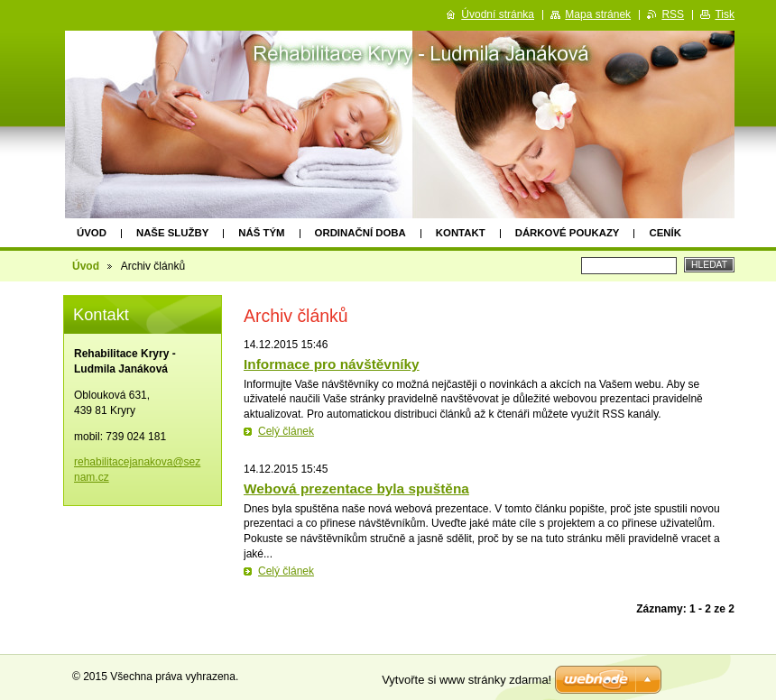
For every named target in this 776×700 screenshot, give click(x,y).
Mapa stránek (598, 14)
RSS (673, 14)
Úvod (92, 233)
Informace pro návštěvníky (332, 364)
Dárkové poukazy (568, 233)
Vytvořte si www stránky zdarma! (467, 680)
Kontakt (461, 233)
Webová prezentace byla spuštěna (356, 488)
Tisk (725, 14)
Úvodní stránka (498, 14)
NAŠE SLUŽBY (172, 233)
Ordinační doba (360, 233)
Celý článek (286, 431)
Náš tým (261, 233)
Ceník (665, 233)
